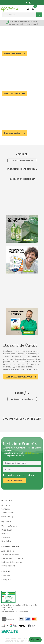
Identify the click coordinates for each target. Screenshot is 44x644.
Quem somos (7, 505)
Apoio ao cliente (8, 551)
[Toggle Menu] (40, 9)
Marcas (5, 534)
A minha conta (8, 513)
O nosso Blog (7, 516)
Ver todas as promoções (22, 399)
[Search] (39, 15)
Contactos (6, 509)
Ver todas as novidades (22, 160)
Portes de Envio (8, 566)
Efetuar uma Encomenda (12, 558)
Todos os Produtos (10, 526)
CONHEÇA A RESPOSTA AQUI (21, 377)
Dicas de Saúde (8, 530)
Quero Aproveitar (14, 54)
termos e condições (25, 475)
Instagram (6, 579)
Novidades (6, 541)
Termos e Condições (10, 555)
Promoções (6, 537)
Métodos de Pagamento (12, 562)
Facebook (6, 576)
